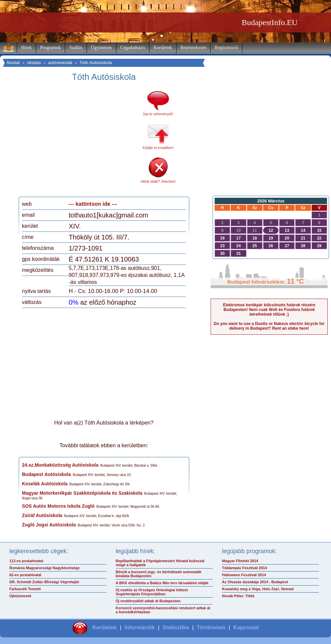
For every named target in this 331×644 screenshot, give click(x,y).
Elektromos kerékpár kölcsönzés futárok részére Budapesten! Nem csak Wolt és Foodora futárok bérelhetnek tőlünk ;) (269, 310)
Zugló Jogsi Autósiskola (49, 525)
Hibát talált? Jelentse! (158, 181)
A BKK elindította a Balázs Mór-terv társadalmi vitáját (162, 583)
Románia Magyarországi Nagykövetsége (44, 568)
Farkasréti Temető (25, 589)
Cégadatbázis (133, 48)
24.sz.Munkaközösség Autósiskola (60, 465)
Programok (50, 48)
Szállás (76, 48)
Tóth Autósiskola (96, 63)
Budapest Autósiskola (47, 474)
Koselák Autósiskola (45, 484)
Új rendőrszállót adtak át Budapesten (148, 601)
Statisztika (176, 627)
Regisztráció (226, 48)
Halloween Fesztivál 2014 (244, 575)
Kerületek (163, 48)
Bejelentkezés (194, 48)
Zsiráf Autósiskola (42, 515)
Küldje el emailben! (158, 148)
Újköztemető (20, 596)
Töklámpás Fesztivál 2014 (245, 568)
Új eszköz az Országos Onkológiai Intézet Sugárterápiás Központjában (152, 592)
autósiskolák (60, 63)
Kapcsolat (246, 627)
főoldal (13, 63)
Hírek (26, 48)
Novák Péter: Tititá (238, 596)
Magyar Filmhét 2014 (240, 561)
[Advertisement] (78, 142)
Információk (140, 627)
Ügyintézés (101, 48)
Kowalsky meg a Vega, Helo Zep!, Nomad (258, 589)
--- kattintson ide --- (93, 204)
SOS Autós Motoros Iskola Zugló (58, 506)
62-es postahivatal (25, 575)
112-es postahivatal (26, 561)
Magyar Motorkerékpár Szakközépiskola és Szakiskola (82, 493)
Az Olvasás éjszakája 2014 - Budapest (255, 582)
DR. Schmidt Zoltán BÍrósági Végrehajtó (44, 582)
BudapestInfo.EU (270, 22)
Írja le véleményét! (158, 114)
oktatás (34, 63)
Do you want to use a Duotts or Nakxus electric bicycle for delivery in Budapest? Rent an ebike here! (269, 326)
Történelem (211, 627)
